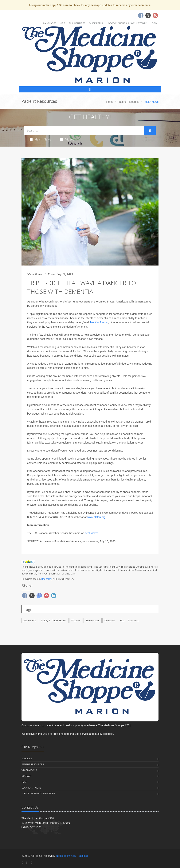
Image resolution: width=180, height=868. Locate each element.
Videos (67, 139)
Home (110, 102)
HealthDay (47, 579)
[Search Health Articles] (84, 130)
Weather (76, 621)
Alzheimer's (30, 621)
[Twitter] (27, 863)
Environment (93, 621)
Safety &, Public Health (54, 621)
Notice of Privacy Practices (38, 793)
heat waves (92, 533)
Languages (50, 23)
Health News (40, 139)
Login (154, 23)
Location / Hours (117, 23)
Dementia (110, 621)
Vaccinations (29, 770)
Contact (26, 776)
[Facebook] (22, 863)
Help (63, 23)
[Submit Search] (150, 131)
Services (27, 759)
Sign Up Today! (139, 23)
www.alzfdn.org (96, 517)
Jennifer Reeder (99, 322)
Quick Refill (96, 23)
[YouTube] (31, 863)
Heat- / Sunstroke (129, 621)
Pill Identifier (77, 23)
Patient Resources (128, 102)
